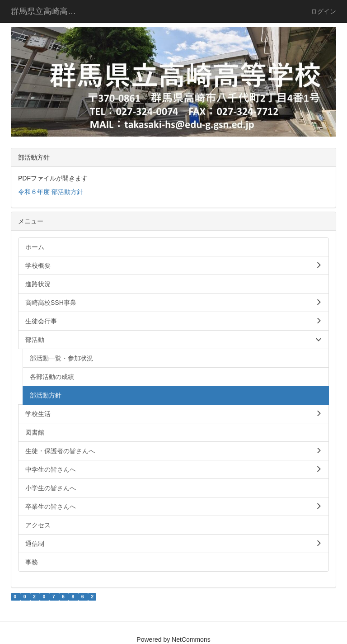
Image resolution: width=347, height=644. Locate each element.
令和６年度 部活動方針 (51, 192)
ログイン (324, 11)
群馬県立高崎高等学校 (49, 11)
